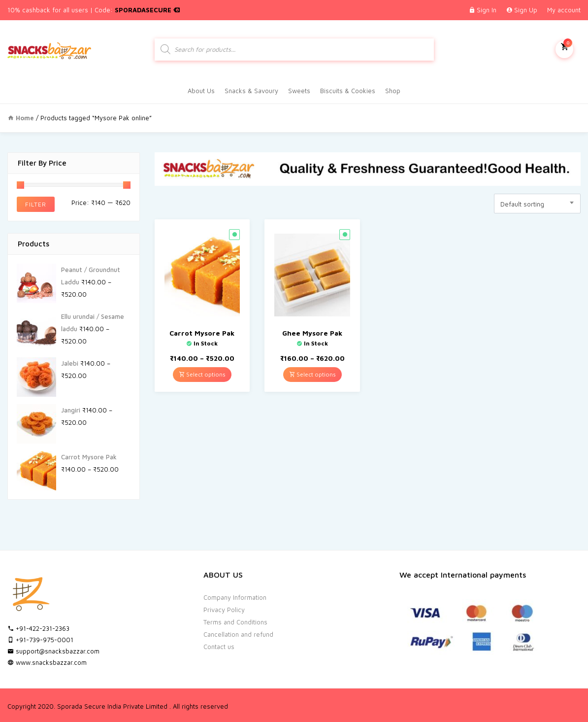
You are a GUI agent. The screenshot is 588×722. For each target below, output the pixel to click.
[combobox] (537, 204)
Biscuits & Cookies (348, 91)
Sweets (299, 91)
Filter (36, 204)
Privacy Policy (224, 610)
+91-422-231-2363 (38, 628)
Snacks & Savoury (251, 91)
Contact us (219, 647)
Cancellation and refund (238, 634)
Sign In (487, 10)
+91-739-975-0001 (40, 640)
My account (564, 10)
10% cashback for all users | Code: (94, 10)
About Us (201, 91)
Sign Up (526, 10)
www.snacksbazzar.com (47, 662)
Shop (393, 91)
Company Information (235, 597)
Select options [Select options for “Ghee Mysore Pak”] (312, 374)
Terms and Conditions (235, 622)
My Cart (564, 48)
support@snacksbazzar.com (53, 651)
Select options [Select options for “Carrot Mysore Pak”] (202, 374)
